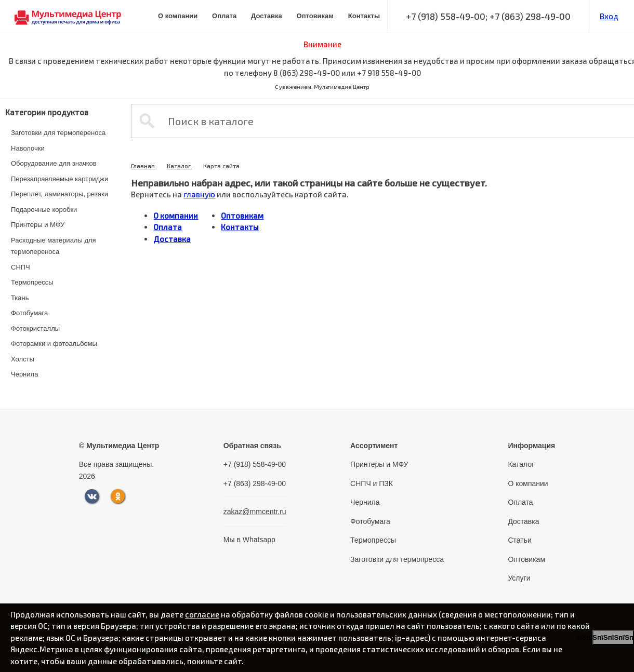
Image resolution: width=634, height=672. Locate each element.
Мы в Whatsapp (249, 540)
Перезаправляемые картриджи (60, 179)
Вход (609, 16)
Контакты (364, 16)
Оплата (224, 16)
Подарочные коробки (44, 210)
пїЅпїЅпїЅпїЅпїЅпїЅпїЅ (613, 637)
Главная (143, 166)
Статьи (519, 540)
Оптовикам (315, 16)
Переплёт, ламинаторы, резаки (60, 194)
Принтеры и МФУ (38, 225)
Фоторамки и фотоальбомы (54, 344)
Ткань (20, 298)
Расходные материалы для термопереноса (54, 246)
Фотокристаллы (35, 328)
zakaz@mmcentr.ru (255, 512)
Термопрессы (32, 282)
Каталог (179, 166)
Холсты (23, 359)
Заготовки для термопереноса (58, 133)
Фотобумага (29, 313)
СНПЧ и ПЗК (372, 483)
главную (199, 194)
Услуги (519, 578)
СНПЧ (21, 267)
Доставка (267, 16)
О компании (178, 16)
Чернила (24, 374)
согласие (202, 614)
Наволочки (28, 148)
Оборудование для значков (54, 163)
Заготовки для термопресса (397, 559)
